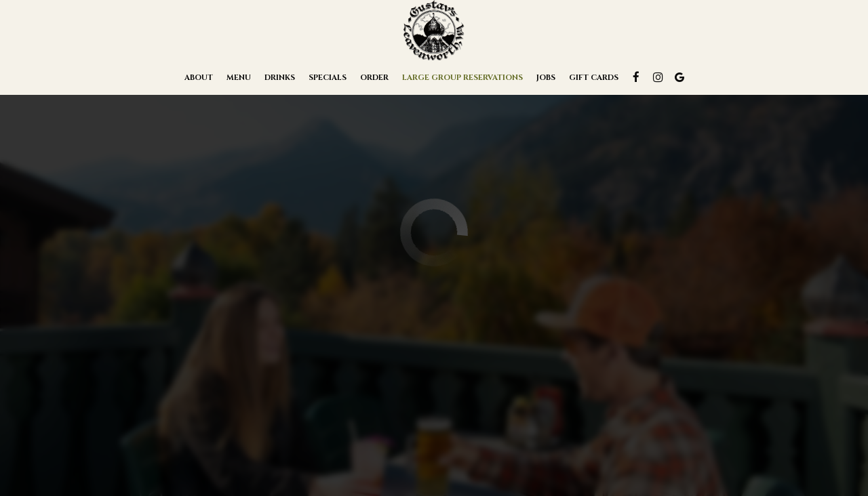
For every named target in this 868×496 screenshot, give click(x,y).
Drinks (280, 78)
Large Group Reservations (462, 78)
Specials (328, 78)
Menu (239, 78)
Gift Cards (594, 78)
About (199, 78)
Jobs (546, 78)
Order (374, 78)
